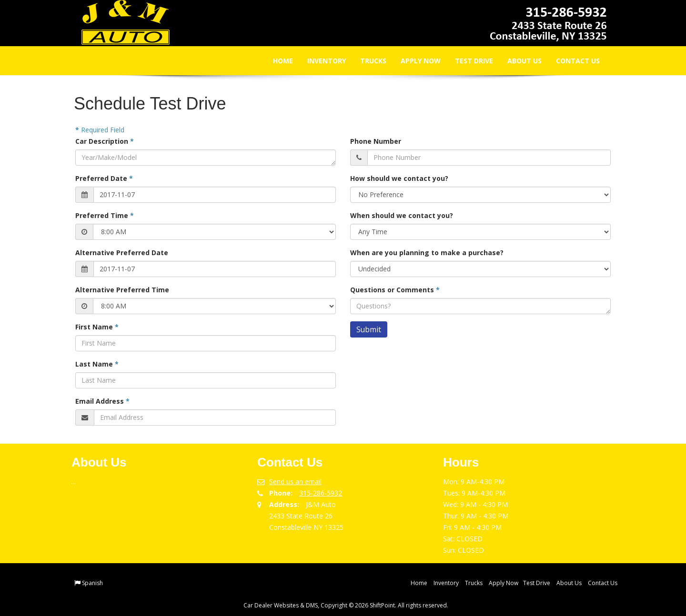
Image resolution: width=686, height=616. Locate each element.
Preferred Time (105, 215)
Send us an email (295, 482)
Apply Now (414, 61)
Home (276, 61)
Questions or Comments (395, 290)
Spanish (92, 583)
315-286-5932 (321, 493)
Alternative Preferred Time (122, 290)
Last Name (97, 364)
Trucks (367, 61)
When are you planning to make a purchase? (427, 253)
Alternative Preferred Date (122, 253)
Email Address (102, 401)
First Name (97, 327)
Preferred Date (104, 178)
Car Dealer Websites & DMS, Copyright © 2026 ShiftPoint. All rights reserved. (346, 605)
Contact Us (571, 61)
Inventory (320, 61)
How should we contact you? (399, 178)
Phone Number (376, 141)
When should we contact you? (402, 215)
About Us (518, 61)
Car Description (105, 141)
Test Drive (467, 61)
